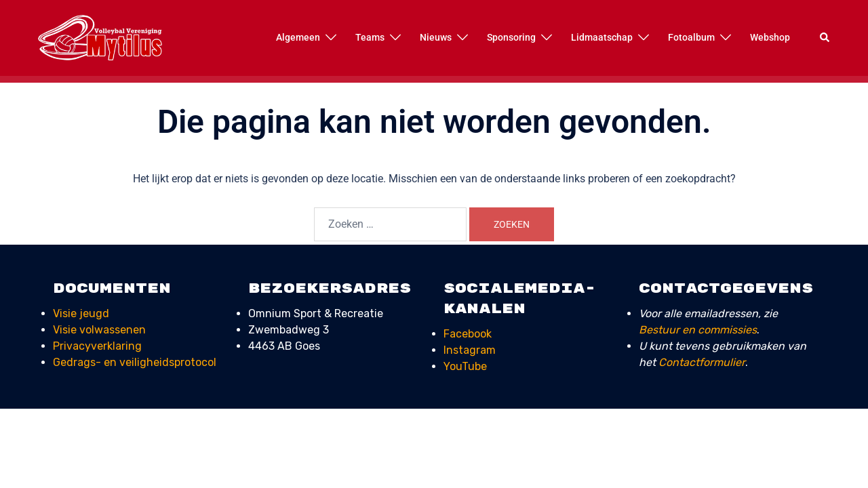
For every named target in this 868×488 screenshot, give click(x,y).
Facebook (468, 334)
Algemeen (298, 37)
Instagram (470, 350)
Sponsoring (511, 37)
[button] (825, 38)
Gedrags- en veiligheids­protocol (135, 362)
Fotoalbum (691, 37)
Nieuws (436, 37)
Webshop (770, 37)
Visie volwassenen (99, 330)
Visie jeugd (81, 313)
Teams (370, 37)
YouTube (465, 366)
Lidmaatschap (602, 37)
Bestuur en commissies (698, 330)
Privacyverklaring (97, 346)
